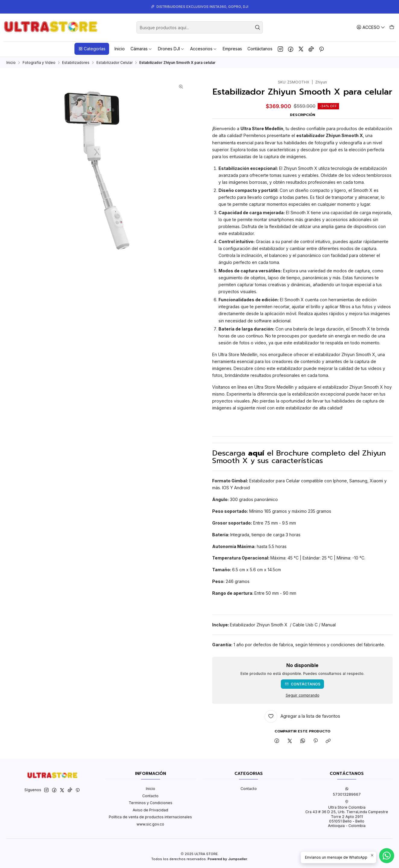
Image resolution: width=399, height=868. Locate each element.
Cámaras (141, 49)
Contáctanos (260, 49)
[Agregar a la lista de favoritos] (302, 716)
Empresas (232, 49)
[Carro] (392, 27)
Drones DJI (171, 49)
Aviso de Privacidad (150, 810)
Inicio (120, 49)
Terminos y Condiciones (151, 803)
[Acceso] (371, 27)
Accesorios (204, 49)
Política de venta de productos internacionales (150, 817)
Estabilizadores (76, 63)
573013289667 (347, 792)
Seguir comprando (303, 696)
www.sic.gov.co (150, 824)
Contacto (150, 796)
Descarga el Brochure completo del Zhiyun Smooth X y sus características (299, 457)
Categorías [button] (92, 49)
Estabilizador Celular (115, 63)
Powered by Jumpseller (227, 859)
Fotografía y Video (39, 63)
